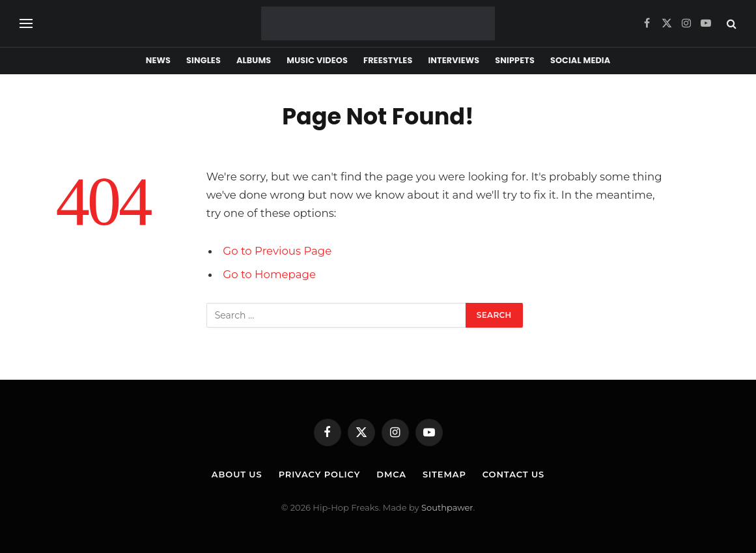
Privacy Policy (320, 474)
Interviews (454, 60)
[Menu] (26, 24)
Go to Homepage (269, 274)
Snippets (515, 60)
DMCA (391, 474)
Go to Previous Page (277, 251)
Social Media (580, 60)
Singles (203, 60)
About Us (237, 474)
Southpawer (447, 507)
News (158, 60)
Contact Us (513, 474)
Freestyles (388, 60)
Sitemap (444, 474)
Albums (254, 60)
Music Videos (317, 60)
